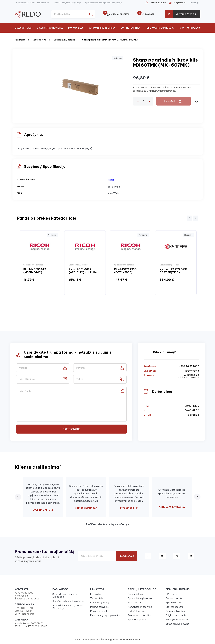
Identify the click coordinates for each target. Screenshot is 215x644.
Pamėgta (147, 14)
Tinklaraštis (96, 598)
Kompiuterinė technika (102, 28)
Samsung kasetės (175, 611)
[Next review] (197, 497)
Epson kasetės (174, 602)
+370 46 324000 (158, 3)
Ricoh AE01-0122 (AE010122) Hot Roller (83, 271)
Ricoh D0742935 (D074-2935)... (125, 271)
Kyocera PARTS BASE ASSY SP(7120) (174, 271)
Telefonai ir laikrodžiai (160, 28)
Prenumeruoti (126, 556)
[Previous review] (18, 497)
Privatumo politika (100, 611)
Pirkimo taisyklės (99, 607)
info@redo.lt (179, 3)
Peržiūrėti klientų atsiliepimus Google (108, 524)
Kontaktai (96, 594)
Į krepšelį (170, 101)
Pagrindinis (20, 40)
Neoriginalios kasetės (177, 619)
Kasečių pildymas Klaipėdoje (67, 3)
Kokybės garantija (100, 602)
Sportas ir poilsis (190, 28)
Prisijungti (194, 3)
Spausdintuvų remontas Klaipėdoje (33, 3)
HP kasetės (172, 594)
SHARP (111, 180)
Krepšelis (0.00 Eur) (187, 14)
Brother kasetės (174, 607)
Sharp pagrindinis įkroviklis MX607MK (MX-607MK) (110, 40)
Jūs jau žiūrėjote (118, 14)
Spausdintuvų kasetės (50, 28)
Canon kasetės (174, 598)
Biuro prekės (76, 28)
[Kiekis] (144, 101)
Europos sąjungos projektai (105, 615)
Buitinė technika (131, 28)
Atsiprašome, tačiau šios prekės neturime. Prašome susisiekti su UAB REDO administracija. (162, 89)
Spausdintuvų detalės (64, 40)
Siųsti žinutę (71, 429)
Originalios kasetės (176, 615)
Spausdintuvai (23, 28)
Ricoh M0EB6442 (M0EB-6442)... (35, 271)
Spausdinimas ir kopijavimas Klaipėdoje (104, 3)
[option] (40, 263)
